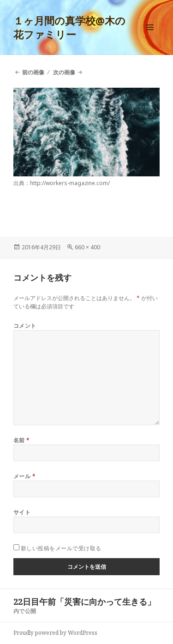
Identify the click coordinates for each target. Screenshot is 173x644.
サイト (22, 512)
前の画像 (33, 72)
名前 (22, 440)
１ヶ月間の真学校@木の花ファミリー (69, 27)
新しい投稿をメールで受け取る (61, 548)
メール (24, 476)
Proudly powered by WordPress (55, 633)
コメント (25, 326)
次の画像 (64, 72)
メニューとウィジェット (150, 37)
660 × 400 (87, 247)
